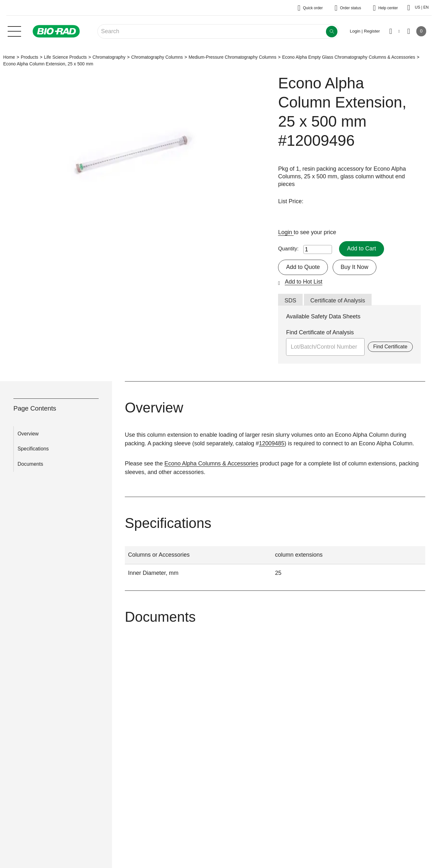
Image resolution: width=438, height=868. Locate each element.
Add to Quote (303, 267)
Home (9, 57)
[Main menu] (14, 31)
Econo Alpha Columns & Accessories (211, 464)
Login (286, 232)
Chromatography (109, 57)
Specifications (33, 449)
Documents (30, 464)
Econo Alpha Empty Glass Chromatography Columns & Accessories (349, 57)
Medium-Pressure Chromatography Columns (233, 57)
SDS (290, 300)
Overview (28, 434)
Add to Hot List (304, 282)
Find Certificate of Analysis (320, 333)
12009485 (272, 443)
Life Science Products (65, 57)
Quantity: (288, 249)
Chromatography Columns (157, 57)
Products (30, 57)
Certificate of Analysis (338, 300)
